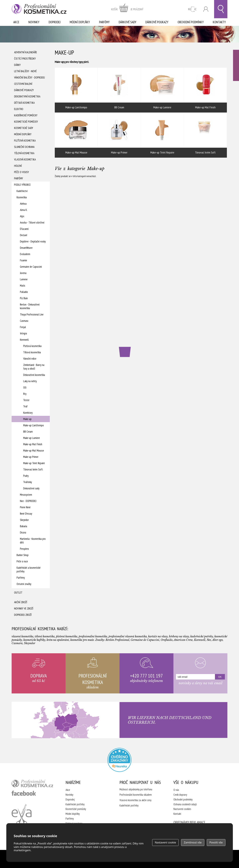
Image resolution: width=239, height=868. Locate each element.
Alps (22, 216)
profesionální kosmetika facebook (24, 793)
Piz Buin (24, 298)
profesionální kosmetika (32, 784)
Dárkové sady (127, 22)
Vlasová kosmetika (25, 159)
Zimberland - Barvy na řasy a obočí (34, 367)
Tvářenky (28, 482)
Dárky (17, 65)
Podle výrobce (22, 185)
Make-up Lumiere (32, 438)
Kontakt (177, 814)
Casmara (24, 321)
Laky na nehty (30, 381)
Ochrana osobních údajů (185, 804)
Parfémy (104, 22)
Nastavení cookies (182, 809)
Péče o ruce (22, 561)
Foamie (23, 260)
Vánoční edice (30, 359)
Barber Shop (23, 555)
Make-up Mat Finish (33, 444)
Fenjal (23, 327)
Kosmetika (22, 197)
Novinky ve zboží (24, 608)
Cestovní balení (23, 84)
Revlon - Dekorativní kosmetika (30, 306)
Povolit (216, 842)
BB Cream (28, 432)
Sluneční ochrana (24, 147)
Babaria (23, 526)
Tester (26, 400)
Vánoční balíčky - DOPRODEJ (29, 77)
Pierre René (25, 507)
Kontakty (219, 22)
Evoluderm (25, 254)
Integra (23, 333)
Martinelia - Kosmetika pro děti (33, 541)
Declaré (24, 235)
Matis (23, 286)
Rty (25, 394)
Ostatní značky (24, 584)
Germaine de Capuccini (31, 267)
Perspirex (24, 549)
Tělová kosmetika (24, 153)
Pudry (26, 476)
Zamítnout (193, 842)
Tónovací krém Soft (33, 469)
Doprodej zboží (23, 615)
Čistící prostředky (25, 59)
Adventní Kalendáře (26, 52)
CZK (192, 9)
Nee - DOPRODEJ (28, 501)
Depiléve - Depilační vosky (33, 241)
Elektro (19, 109)
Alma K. (24, 210)
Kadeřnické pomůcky (26, 115)
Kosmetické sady (24, 128)
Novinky (34, 22)
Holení (18, 166)
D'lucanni (24, 229)
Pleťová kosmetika (25, 141)
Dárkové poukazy (157, 22)
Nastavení (165, 842)
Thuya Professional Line (32, 314)
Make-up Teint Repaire (34, 463)
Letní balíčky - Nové (25, 71)
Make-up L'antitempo (34, 425)
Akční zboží (21, 602)
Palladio (24, 292)
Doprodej (55, 22)
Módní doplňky (80, 22)
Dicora (23, 532)
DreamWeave (26, 248)
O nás (176, 790)
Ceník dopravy (180, 795)
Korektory (28, 413)
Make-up (27, 419)
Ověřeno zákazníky (236, 65)
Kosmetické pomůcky (26, 122)
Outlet (18, 593)
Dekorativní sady (31, 488)
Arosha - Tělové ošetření (32, 223)
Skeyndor (24, 520)
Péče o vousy (21, 172)
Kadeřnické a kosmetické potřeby (29, 569)
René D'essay (26, 514)
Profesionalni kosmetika (119, 760)
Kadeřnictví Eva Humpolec (22, 815)
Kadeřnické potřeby (75, 804)
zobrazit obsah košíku (127, 9)
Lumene (24, 279)
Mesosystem (26, 495)
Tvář (25, 406)
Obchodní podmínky (191, 22)
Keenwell (24, 340)
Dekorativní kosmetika (27, 96)
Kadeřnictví (22, 191)
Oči (25, 387)
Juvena (23, 273)
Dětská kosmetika (24, 103)
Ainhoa (23, 204)
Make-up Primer (31, 457)
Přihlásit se (206, 9)
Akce (16, 22)
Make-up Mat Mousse (34, 451)
